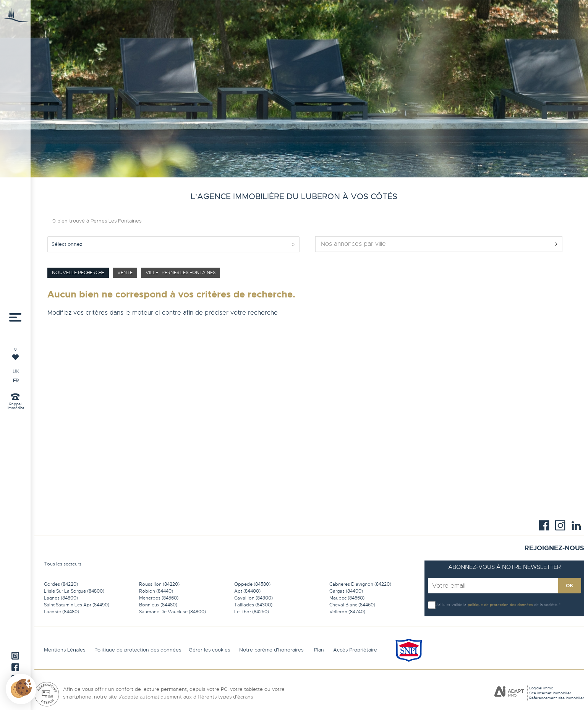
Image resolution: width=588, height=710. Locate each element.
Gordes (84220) (61, 584)
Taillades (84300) (253, 605)
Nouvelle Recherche (78, 273)
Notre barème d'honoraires (272, 650)
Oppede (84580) (252, 584)
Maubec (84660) (347, 598)
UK (16, 372)
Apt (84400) (247, 591)
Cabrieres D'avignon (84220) (360, 584)
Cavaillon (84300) (254, 598)
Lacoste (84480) (62, 612)
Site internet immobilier (550, 693)
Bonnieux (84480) (158, 605)
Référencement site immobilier (557, 698)
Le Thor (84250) (252, 612)
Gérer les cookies (209, 650)
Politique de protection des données (138, 650)
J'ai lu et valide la (452, 605)
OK (570, 586)
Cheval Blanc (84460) (352, 605)
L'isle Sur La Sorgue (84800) (74, 591)
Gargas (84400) (346, 591)
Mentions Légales (65, 650)
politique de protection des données (500, 605)
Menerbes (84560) (159, 598)
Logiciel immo (541, 688)
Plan (319, 650)
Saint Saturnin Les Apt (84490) (77, 605)
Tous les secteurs (63, 564)
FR (16, 381)
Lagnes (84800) (61, 598)
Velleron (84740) (347, 612)
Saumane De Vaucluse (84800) (173, 612)
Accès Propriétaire (355, 650)
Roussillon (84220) (159, 584)
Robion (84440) (156, 591)
